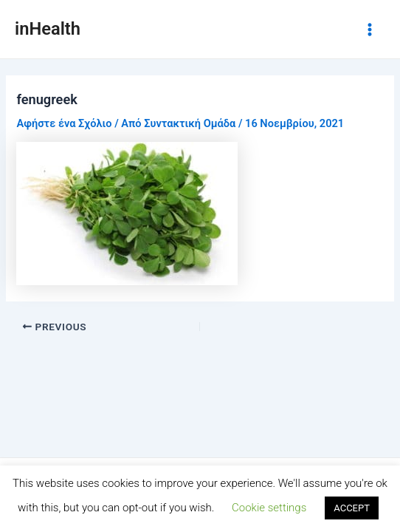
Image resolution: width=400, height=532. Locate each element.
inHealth (48, 29)
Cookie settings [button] (269, 508)
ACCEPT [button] (352, 508)
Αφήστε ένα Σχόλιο (64, 123)
